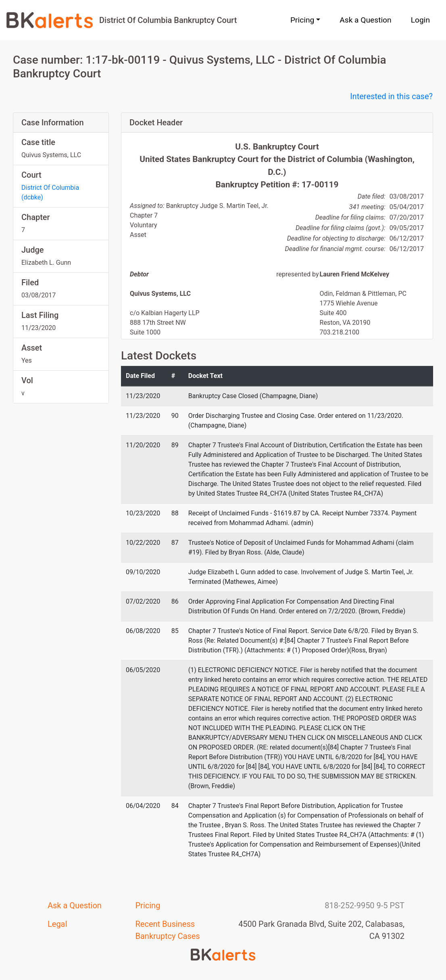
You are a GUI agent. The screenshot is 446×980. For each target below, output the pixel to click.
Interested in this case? (391, 96)
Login (420, 20)
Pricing (148, 905)
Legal (57, 924)
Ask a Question (365, 20)
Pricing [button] (302, 20)
